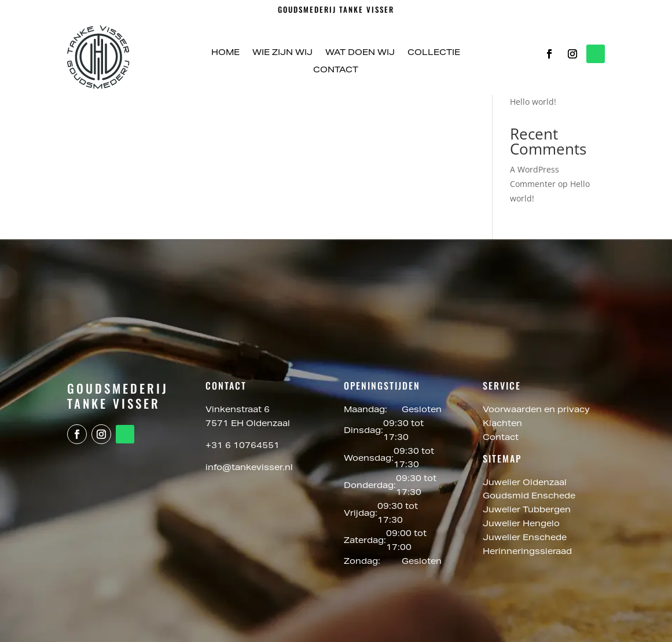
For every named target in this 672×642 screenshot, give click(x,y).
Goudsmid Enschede (530, 497)
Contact (336, 71)
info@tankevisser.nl (249, 468)
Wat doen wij (360, 53)
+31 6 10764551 (243, 446)
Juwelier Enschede (525, 538)
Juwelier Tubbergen (528, 511)
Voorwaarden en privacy (536, 410)
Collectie (434, 53)
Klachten (502, 424)
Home (225, 53)
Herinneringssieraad (527, 552)
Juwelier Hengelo (522, 524)
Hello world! (533, 102)
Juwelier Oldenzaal (526, 483)
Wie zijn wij (282, 53)
